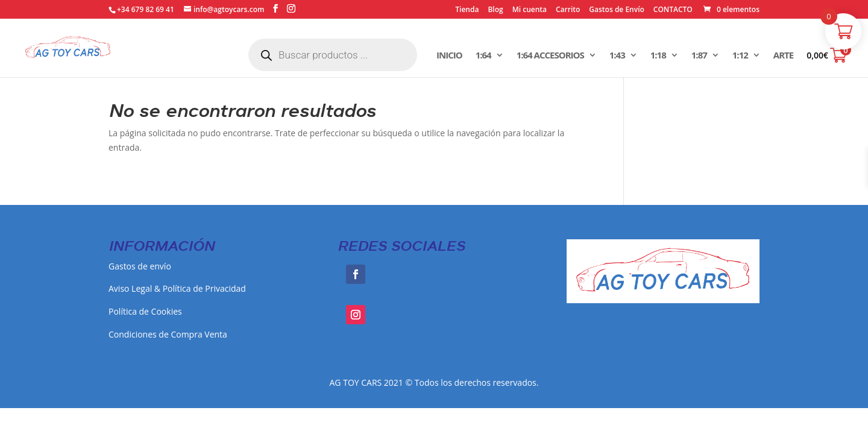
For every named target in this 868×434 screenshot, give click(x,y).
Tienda (467, 10)
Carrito (568, 10)
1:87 (699, 56)
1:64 (483, 56)
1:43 (617, 56)
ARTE (783, 56)
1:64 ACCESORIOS (550, 56)
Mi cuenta (530, 10)
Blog (495, 10)
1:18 (658, 56)
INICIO (449, 56)
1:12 (740, 56)
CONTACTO (673, 10)
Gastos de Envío (616, 10)
